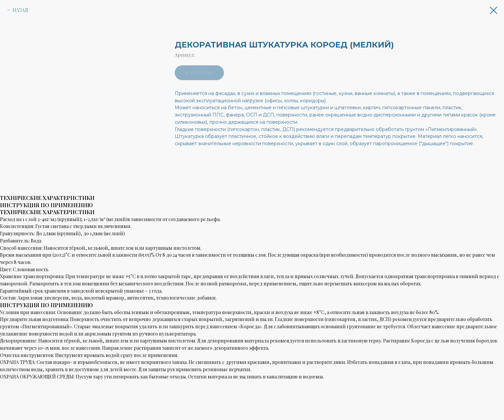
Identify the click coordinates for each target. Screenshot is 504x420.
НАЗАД (20, 10)
